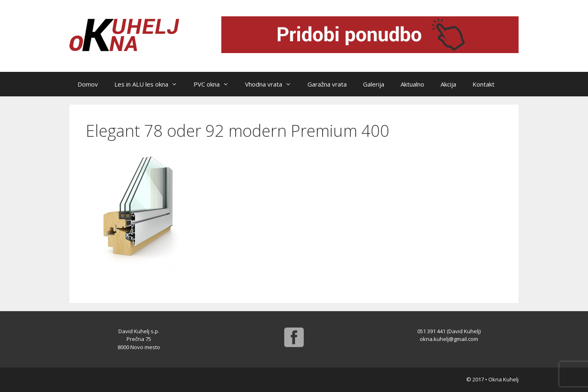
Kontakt (483, 84)
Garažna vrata (327, 84)
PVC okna (215, 84)
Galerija (374, 84)
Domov (88, 84)
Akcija (448, 84)
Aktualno (412, 84)
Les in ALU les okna (150, 84)
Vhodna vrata (272, 84)
